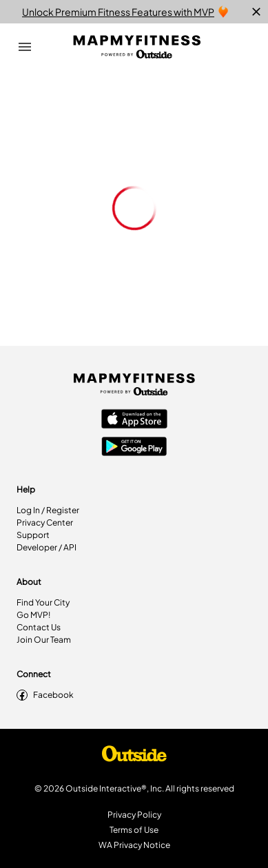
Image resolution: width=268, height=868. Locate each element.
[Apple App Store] (134, 420)
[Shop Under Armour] (134, 757)
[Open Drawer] (25, 47)
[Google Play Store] (134, 448)
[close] (256, 12)
